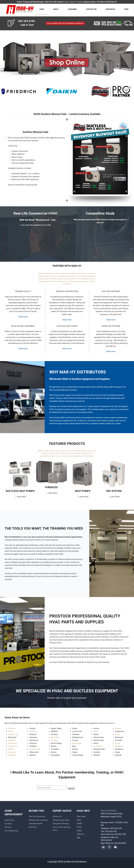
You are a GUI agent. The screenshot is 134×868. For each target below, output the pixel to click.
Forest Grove (35, 749)
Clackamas (13, 746)
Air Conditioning (11, 831)
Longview (12, 755)
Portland (12, 728)
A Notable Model (36, 824)
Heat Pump (9, 820)
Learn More (20, 497)
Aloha (117, 734)
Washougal (77, 743)
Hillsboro (33, 731)
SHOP (126, 9)
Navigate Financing (61, 824)
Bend (96, 731)
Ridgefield (119, 746)
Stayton (11, 749)
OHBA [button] (79, 831)
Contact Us (57, 816)
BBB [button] (78, 838)
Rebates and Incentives (38, 820)
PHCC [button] (79, 827)
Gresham (12, 740)
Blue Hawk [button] (81, 816)
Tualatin (54, 740)
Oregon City (13, 734)
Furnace (8, 827)
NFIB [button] (79, 820)
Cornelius (12, 752)
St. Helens (98, 746)
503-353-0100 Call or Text (27, 23)
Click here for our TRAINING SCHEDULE (65, 23)
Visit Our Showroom (37, 816)
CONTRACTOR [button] (91, 9)
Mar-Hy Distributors (109, 811)
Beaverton (55, 737)
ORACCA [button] (80, 834)
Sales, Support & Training (74, 2)
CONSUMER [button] (72, 9)
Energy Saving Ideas (61, 820)
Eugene (118, 728)
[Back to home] (20, 9)
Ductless (8, 824)
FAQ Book (33, 827)
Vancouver (12, 743)
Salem (11, 731)
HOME (42, 9)
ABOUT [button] (56, 9)
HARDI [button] (79, 824)
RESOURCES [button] (110, 9)
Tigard (118, 743)
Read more (23, 317)
